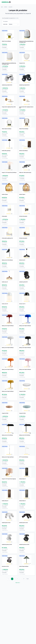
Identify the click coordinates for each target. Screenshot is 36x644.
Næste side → (18, 583)
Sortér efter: (5, 24)
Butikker (6, 7)
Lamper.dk (10, 7)
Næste (28, 579)
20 (24, 579)
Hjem (2, 7)
